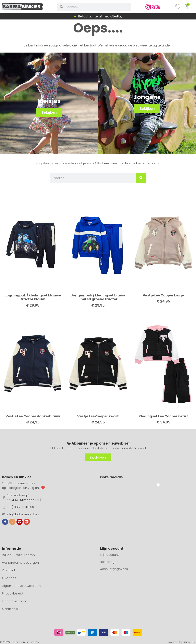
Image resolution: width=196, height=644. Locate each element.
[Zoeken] (141, 178)
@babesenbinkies (22, 483)
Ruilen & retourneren (18, 555)
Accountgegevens (114, 569)
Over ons (9, 578)
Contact (9, 570)
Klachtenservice (15, 601)
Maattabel (10, 609)
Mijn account (109, 555)
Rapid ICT (190, 642)
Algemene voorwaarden (21, 586)
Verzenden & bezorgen (20, 563)
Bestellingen (109, 562)
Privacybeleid (13, 593)
